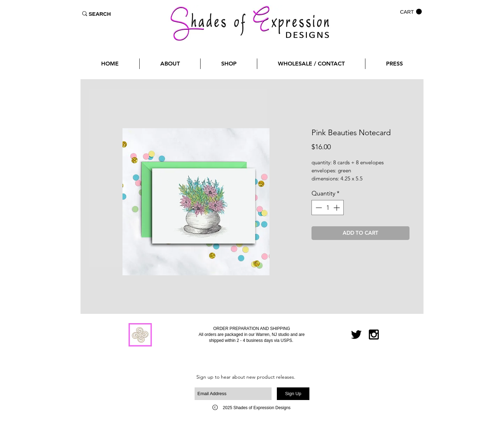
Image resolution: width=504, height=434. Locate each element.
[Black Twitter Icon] (356, 335)
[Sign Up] (293, 394)
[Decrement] (318, 208)
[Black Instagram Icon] (374, 335)
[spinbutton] (328, 208)
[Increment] (337, 208)
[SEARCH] (100, 14)
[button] (411, 12)
